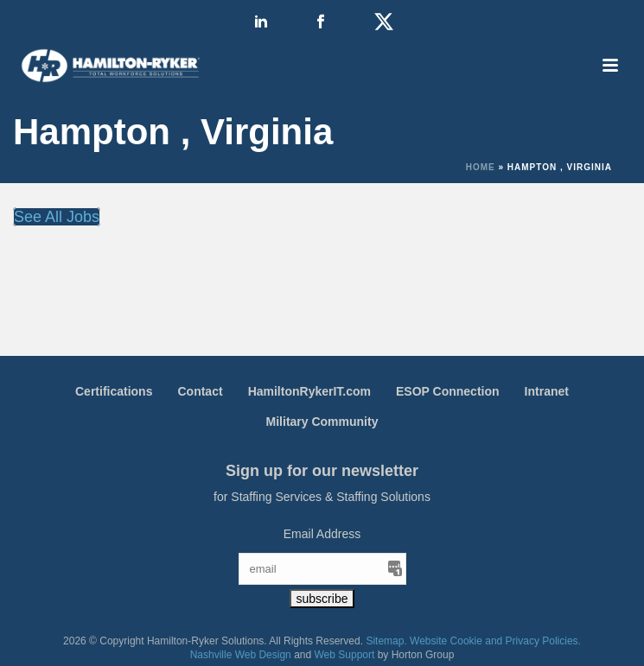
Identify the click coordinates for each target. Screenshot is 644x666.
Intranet (547, 391)
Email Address (322, 534)
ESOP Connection (448, 391)
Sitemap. (386, 641)
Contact (200, 391)
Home (481, 167)
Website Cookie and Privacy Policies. (495, 641)
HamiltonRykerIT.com (309, 391)
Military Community (322, 422)
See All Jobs (57, 217)
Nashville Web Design (241, 655)
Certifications (114, 391)
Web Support (345, 655)
